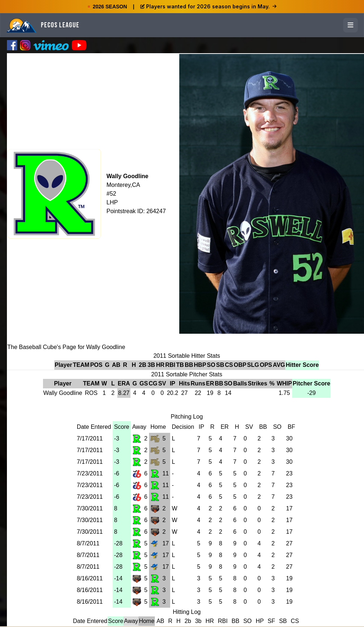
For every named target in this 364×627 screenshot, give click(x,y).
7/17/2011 (90, 438)
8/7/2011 (88, 543)
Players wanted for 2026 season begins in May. (208, 6)
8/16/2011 (90, 578)
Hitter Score (302, 365)
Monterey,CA (123, 185)
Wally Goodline (127, 176)
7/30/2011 (90, 508)
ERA (124, 383)
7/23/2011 (90, 473)
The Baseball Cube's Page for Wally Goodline (66, 347)
